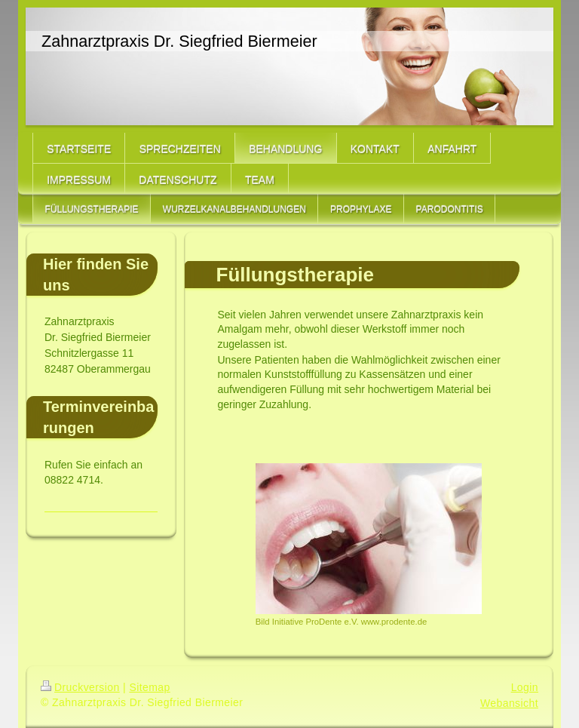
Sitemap (149, 687)
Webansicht (509, 703)
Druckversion (80, 687)
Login (525, 687)
